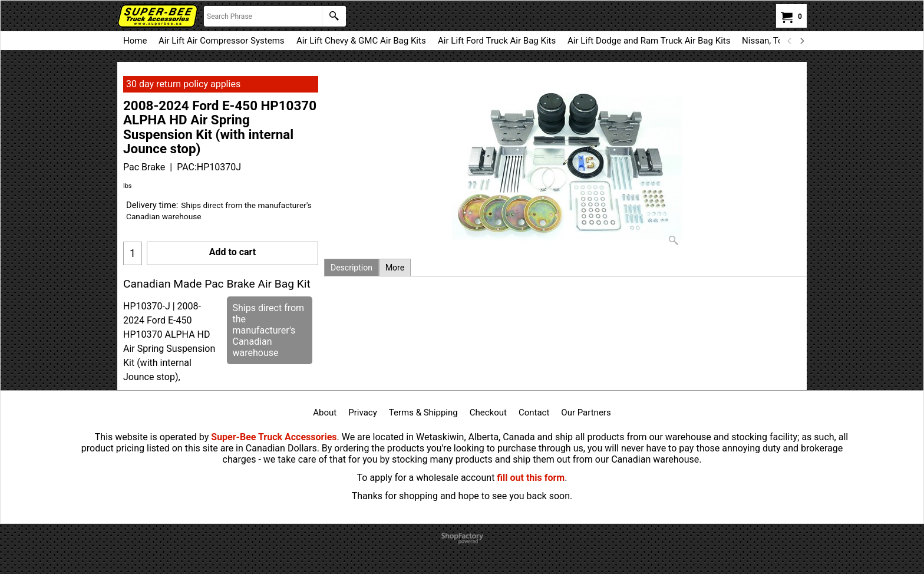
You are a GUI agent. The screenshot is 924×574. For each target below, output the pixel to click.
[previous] (790, 41)
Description (352, 268)
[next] (801, 41)
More (395, 268)
